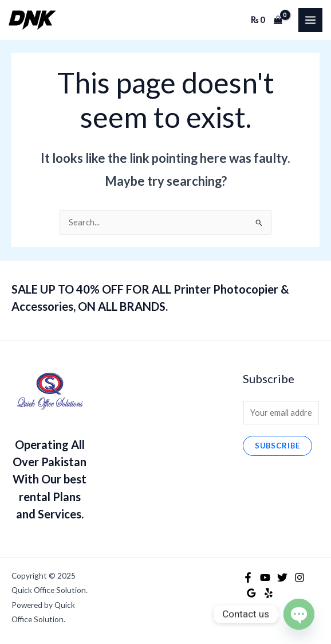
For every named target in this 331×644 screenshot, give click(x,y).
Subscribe (277, 446)
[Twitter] (282, 577)
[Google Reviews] (251, 593)
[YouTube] (265, 577)
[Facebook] (248, 577)
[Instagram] (300, 577)
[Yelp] (269, 593)
